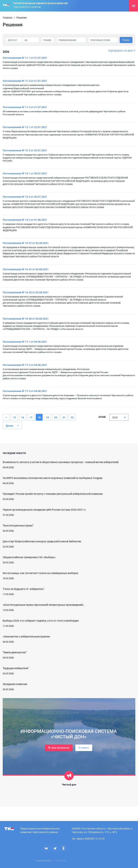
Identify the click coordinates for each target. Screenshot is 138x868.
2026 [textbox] (115, 417)
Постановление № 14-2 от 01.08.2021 (25, 220)
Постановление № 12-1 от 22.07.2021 (25, 127)
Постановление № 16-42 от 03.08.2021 (26, 292)
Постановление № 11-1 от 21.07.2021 (25, 58)
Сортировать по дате (122, 51)
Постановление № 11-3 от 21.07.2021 (25, 107)
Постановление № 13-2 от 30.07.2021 (25, 197)
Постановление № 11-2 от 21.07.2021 (25, 81)
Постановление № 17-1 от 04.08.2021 (25, 342)
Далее (10, 426)
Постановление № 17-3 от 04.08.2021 (25, 391)
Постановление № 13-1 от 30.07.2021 (25, 173)
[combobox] (119, 417)
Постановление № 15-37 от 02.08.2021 (26, 243)
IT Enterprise (60, 861)
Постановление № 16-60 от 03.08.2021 (26, 319)
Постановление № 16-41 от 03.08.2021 (26, 269)
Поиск (126, 40)
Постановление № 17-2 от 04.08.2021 (25, 365)
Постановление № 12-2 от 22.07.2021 (25, 150)
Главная (8, 18)
